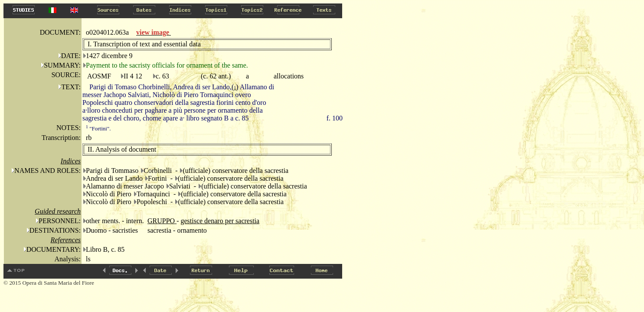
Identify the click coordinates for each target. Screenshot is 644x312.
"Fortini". (98, 128)
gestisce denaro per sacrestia (220, 221)
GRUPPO (162, 221)
